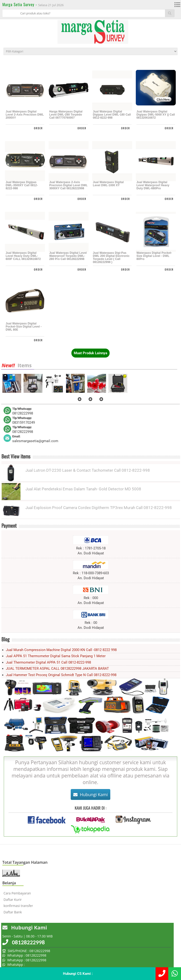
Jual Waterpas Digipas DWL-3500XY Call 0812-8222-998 (22, 185)
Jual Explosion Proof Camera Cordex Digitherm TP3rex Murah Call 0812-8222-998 (99, 508)
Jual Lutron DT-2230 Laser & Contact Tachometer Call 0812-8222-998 (88, 470)
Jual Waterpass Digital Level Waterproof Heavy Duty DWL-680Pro (153, 185)
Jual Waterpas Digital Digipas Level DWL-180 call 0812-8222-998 (112, 115)
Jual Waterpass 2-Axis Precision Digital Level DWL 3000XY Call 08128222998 (68, 185)
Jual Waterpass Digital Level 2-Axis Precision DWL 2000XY (25, 115)
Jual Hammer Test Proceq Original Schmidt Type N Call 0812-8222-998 (61, 675)
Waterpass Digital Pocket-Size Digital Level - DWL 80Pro (154, 256)
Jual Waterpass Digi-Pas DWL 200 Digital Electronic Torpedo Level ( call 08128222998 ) (111, 258)
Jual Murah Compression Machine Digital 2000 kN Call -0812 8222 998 (61, 650)
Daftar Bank (13, 912)
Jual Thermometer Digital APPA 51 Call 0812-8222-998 (48, 662)
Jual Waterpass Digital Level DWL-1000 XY (108, 184)
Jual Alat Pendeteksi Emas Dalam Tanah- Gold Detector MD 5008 (83, 489)
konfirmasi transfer (18, 906)
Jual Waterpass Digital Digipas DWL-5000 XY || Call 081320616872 (156, 115)
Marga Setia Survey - (20, 4)
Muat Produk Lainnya (90, 353)
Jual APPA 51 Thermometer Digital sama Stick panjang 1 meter (56, 656)
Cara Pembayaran (17, 893)
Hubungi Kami (91, 794)
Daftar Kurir (13, 900)
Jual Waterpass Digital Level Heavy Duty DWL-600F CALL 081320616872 (23, 256)
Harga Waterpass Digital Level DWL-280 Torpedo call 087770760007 (66, 115)
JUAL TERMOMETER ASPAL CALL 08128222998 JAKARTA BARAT (57, 669)
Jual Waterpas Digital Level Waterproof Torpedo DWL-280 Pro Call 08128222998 (68, 256)
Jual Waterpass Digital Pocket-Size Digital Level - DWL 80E (24, 327)
